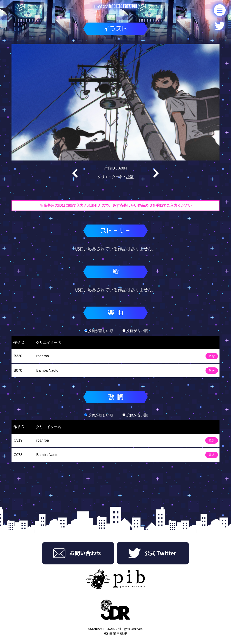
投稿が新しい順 (99, 331)
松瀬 (130, 177)
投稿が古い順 (135, 331)
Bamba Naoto (47, 370)
